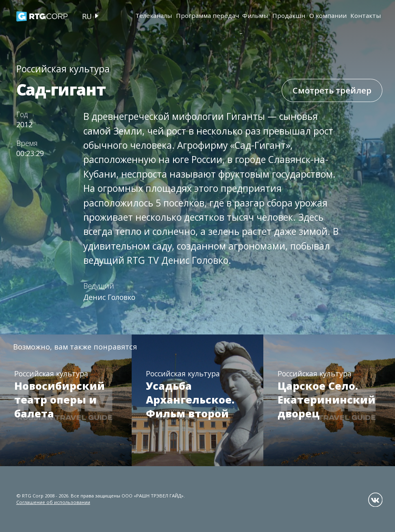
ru (87, 16)
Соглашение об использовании (53, 502)
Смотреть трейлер (332, 90)
